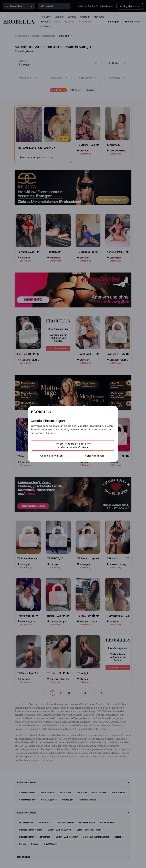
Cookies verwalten (51, 456)
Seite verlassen (95, 456)
